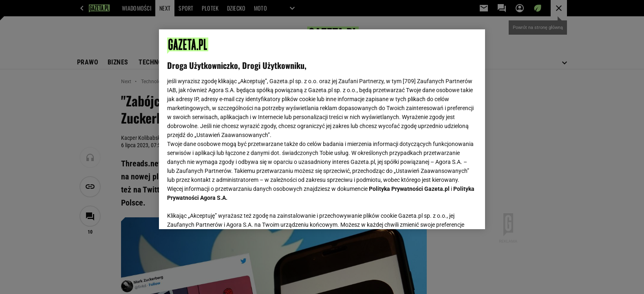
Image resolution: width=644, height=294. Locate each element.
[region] (322, 129)
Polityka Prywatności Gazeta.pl (409, 189)
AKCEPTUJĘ (449, 213)
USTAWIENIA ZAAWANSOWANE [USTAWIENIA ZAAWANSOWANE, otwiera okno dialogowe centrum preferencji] (220, 213)
